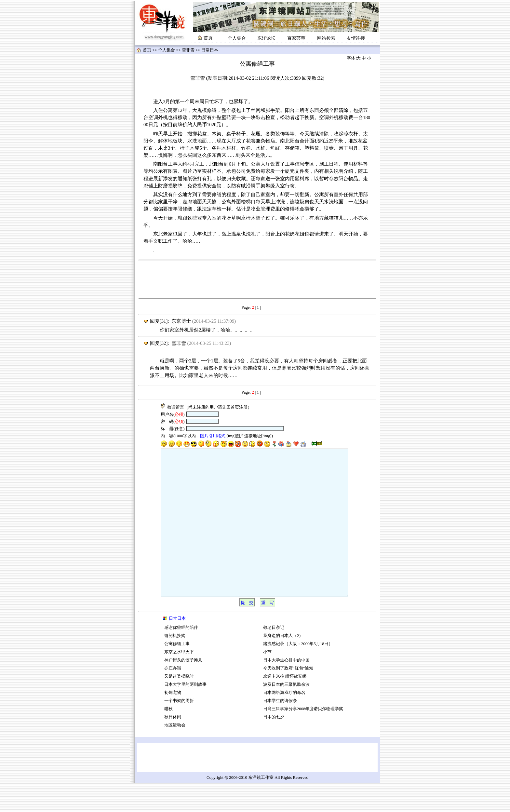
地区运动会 (175, 754)
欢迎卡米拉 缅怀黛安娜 (285, 706)
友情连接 (356, 38)
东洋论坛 (266, 38)
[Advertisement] (257, 279)
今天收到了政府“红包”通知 (288, 697)
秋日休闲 (173, 746)
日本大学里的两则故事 (185, 714)
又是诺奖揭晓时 (179, 706)
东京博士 (181, 321)
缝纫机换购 (175, 665)
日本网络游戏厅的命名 (284, 722)
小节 (267, 681)
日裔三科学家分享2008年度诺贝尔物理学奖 (303, 738)
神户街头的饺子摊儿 (183, 689)
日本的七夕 (274, 746)
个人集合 (237, 38)
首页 (147, 50)
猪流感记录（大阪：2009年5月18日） (298, 673)
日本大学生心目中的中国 (286, 689)
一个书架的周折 (179, 730)
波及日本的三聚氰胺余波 (286, 714)
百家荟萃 (296, 38)
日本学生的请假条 (280, 730)
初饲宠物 (173, 722)
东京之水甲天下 (179, 681)
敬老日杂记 (274, 657)
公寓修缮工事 (177, 673)
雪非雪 (188, 50)
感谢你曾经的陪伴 (181, 657)
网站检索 (326, 38)
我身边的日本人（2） (283, 665)
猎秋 (168, 738)
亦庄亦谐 (173, 697)
